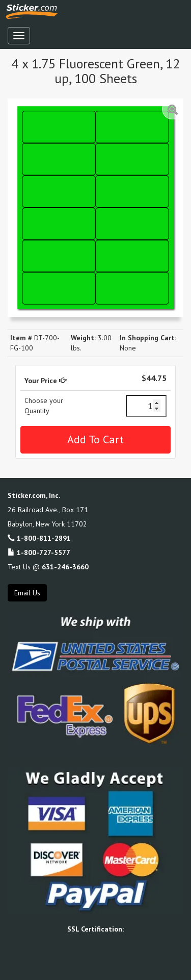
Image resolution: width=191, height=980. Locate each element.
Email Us (27, 593)
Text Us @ (48, 567)
